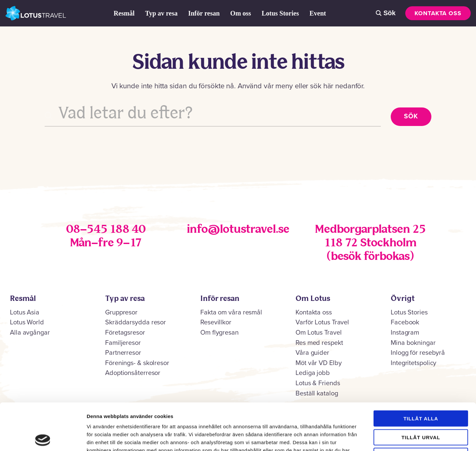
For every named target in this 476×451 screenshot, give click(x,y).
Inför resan (204, 13)
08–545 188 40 (106, 230)
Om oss (241, 13)
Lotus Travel (36, 13)
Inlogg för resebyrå (418, 353)
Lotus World (27, 322)
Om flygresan (219, 333)
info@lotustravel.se (238, 230)
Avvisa (421, 409)
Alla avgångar (30, 333)
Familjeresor (123, 343)
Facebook (405, 322)
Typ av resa (161, 13)
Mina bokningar (413, 343)
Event (318, 13)
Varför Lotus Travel (322, 322)
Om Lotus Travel (319, 333)
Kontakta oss (438, 13)
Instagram (405, 333)
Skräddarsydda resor (136, 322)
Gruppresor (121, 312)
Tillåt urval (421, 390)
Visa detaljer (359, 438)
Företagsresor (125, 333)
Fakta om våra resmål (231, 312)
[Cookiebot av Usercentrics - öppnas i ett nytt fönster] (43, 438)
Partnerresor (123, 353)
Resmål (124, 13)
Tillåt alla (421, 371)
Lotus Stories (280, 13)
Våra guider (312, 353)
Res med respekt (319, 343)
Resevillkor (216, 322)
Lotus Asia (25, 312)
